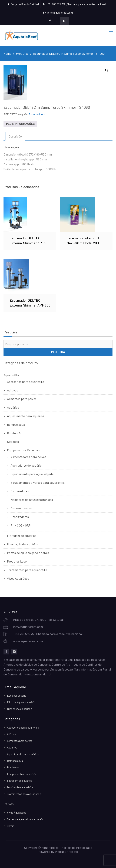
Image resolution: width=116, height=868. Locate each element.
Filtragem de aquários (22, 536)
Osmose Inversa (21, 508)
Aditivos (12, 390)
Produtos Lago (17, 561)
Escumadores (37, 114)
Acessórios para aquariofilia (26, 382)
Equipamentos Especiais (23, 450)
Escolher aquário (17, 696)
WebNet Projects (66, 852)
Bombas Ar (14, 433)
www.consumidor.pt (38, 674)
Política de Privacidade (77, 848)
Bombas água (16, 424)
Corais (11, 826)
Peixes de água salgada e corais (28, 553)
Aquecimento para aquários (26, 416)
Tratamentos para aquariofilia (27, 570)
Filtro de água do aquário (21, 702)
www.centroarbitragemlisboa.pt (52, 669)
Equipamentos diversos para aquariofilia (38, 482)
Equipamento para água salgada (32, 474)
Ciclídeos (13, 442)
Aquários (13, 407)
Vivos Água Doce (18, 578)
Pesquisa (58, 352)
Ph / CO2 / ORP (21, 525)
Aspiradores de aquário (26, 465)
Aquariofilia (11, 375)
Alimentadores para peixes (28, 457)
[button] (107, 70)
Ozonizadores (20, 517)
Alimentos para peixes (22, 399)
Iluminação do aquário (20, 709)
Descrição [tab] (15, 136)
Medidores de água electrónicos (32, 500)
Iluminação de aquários (22, 544)
